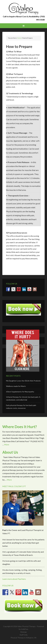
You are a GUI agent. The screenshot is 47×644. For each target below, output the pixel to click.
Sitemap (23, 632)
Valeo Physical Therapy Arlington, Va (23, 9)
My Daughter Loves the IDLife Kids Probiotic (23, 381)
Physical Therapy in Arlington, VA (24, 638)
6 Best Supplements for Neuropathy (20, 392)
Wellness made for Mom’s (16, 386)
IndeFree (25, 629)
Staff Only (24, 635)
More (7, 445)
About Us (10, 452)
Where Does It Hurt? (20, 427)
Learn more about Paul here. (14, 579)
